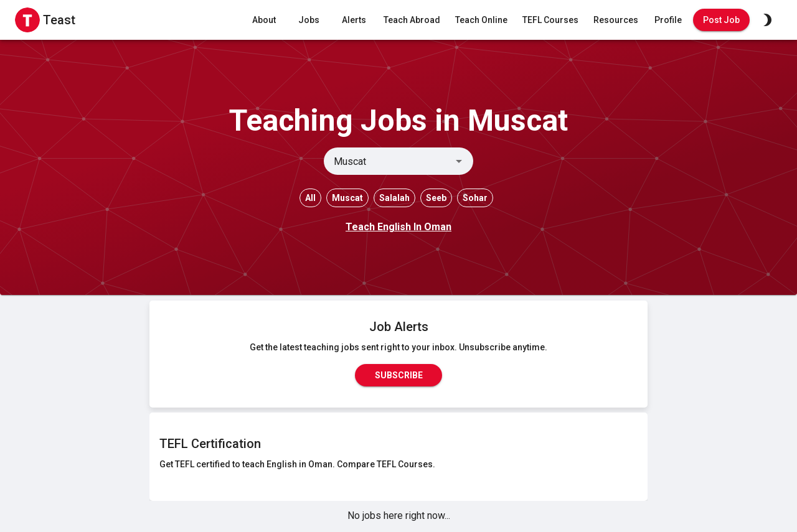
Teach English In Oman (398, 227)
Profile (668, 20)
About (264, 20)
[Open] (459, 161)
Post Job (721, 20)
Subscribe (398, 375)
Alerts (354, 20)
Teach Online (481, 20)
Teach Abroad (412, 20)
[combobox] (388, 161)
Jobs (309, 20)
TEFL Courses (550, 20)
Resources (616, 20)
